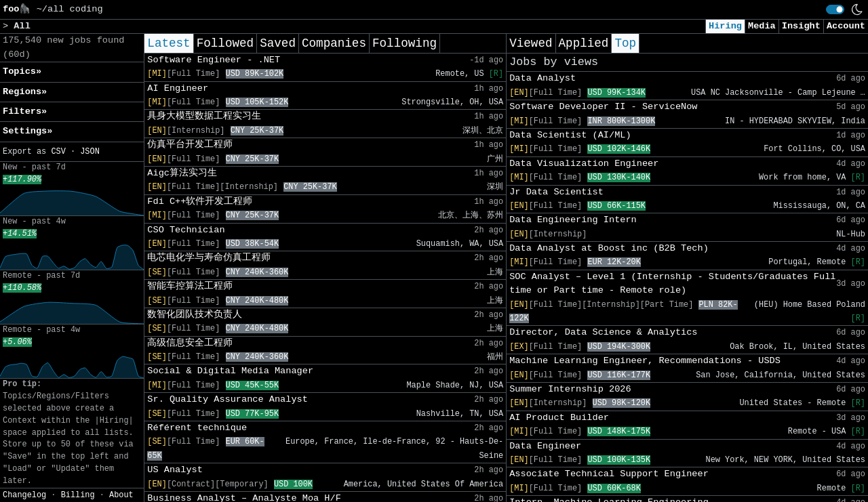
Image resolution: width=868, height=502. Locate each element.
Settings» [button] (27, 131)
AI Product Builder (559, 418)
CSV (58, 152)
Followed (225, 43)
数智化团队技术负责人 (195, 315)
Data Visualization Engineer (584, 164)
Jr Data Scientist (556, 192)
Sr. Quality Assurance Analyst (228, 399)
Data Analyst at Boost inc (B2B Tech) (609, 248)
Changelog (24, 495)
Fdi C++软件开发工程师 (200, 202)
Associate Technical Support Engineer (609, 474)
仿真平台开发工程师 (190, 145)
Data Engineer (545, 446)
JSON (90, 152)
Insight (801, 26)
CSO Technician (186, 230)
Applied (584, 43)
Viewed (531, 43)
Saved (278, 43)
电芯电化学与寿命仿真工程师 (209, 258)
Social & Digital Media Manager (230, 371)
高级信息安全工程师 (190, 343)
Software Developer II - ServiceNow (603, 107)
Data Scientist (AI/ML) (570, 135)
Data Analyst (542, 78)
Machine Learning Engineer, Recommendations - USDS (645, 361)
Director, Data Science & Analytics (603, 332)
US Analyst (175, 470)
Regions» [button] (25, 92)
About (121, 495)
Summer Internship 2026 (570, 389)
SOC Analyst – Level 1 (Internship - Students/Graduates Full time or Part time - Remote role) (672, 284)
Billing (78, 495)
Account (846, 26)
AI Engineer (178, 88)
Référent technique (197, 428)
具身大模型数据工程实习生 (204, 116)
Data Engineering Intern (573, 220)
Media (762, 26)
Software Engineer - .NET (214, 60)
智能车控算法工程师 (190, 286)
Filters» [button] (25, 111)
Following (405, 43)
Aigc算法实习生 (182, 173)
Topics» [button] (22, 71)
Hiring (725, 26)
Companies (334, 43)
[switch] (835, 9)
